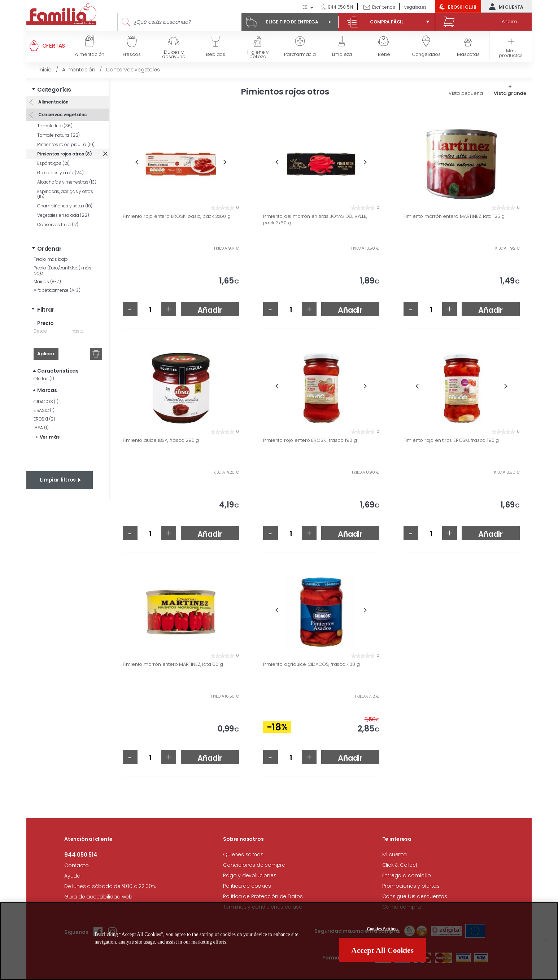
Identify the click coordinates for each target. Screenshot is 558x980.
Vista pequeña (466, 93)
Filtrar (46, 310)
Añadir (210, 310)
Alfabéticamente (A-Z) (57, 290)
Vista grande (510, 93)
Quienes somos (243, 854)
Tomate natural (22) (58, 135)
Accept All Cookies (382, 951)
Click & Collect (400, 865)
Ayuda (72, 876)
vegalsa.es (415, 7)
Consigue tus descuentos (415, 896)
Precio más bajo (51, 259)
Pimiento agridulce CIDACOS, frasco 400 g (311, 664)
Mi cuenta (505, 6)
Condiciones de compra (254, 865)
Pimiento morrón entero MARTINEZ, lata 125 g (454, 216)
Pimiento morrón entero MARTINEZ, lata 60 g (173, 664)
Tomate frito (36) (55, 126)
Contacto (76, 865)
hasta (78, 331)
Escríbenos (384, 7)
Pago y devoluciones (250, 875)
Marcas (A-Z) (47, 282)
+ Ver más (47, 437)
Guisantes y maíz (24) (60, 173)
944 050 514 (340, 7)
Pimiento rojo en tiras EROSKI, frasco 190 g (451, 440)
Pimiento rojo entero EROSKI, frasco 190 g (310, 440)
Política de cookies (247, 886)
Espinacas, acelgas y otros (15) (65, 194)
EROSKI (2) (44, 419)
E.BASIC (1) (44, 410)
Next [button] (225, 162)
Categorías (54, 90)
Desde (40, 331)
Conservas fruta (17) (58, 225)
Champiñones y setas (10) (65, 206)
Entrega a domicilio (407, 875)
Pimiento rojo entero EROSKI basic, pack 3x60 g (177, 216)
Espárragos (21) (53, 163)
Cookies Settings (383, 930)
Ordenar (49, 249)
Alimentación (53, 102)
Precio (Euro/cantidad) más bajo (62, 270)
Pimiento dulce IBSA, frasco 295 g (161, 440)
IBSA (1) (41, 428)
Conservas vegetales (62, 115)
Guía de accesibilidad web (98, 897)
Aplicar (46, 354)
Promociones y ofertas (411, 886)
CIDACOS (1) (46, 402)
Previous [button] (137, 162)
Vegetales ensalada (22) (63, 215)
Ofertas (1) (44, 379)
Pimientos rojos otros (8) (65, 154)
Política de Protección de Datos (263, 896)
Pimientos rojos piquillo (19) (66, 144)
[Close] (546, 940)
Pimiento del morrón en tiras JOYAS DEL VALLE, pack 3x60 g (315, 219)
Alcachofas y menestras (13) (67, 182)
